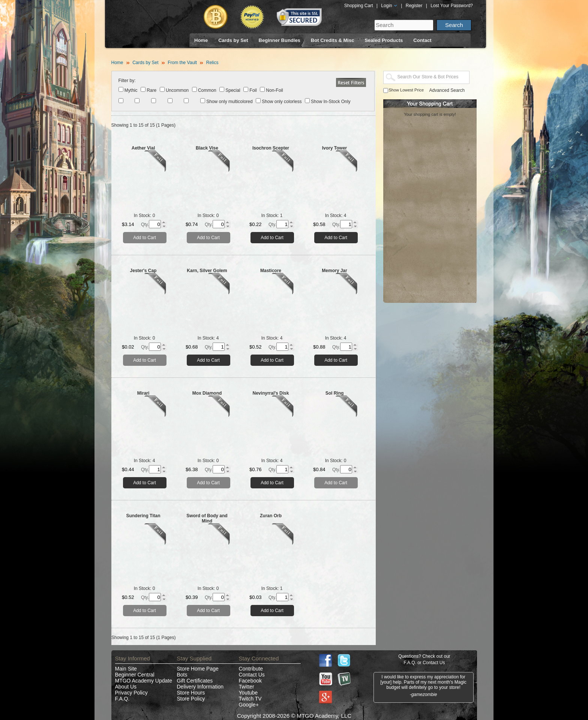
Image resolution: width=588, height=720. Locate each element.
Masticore (271, 271)
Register (414, 6)
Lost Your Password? (452, 6)
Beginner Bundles (280, 40)
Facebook (250, 681)
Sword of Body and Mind (207, 518)
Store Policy (191, 699)
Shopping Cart (359, 6)
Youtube (248, 693)
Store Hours (191, 693)
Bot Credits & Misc (333, 40)
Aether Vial (143, 148)
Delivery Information (200, 687)
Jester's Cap (143, 271)
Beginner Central (135, 675)
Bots (182, 675)
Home (201, 40)
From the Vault (182, 63)
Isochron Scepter (271, 148)
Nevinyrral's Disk (271, 393)
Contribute (251, 669)
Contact (422, 40)
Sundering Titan (143, 516)
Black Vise (207, 148)
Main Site (126, 669)
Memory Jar (334, 271)
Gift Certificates (195, 681)
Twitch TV (250, 699)
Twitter (247, 687)
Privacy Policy (131, 693)
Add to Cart (145, 238)
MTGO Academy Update (144, 681)
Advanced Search (447, 90)
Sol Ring (335, 393)
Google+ (249, 705)
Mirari (143, 393)
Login (389, 6)
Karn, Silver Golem (207, 271)
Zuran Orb (271, 516)
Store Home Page (198, 669)
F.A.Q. (122, 699)
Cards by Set (233, 40)
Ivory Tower (334, 148)
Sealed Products (384, 40)
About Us (126, 687)
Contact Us (252, 675)
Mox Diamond (207, 393)
